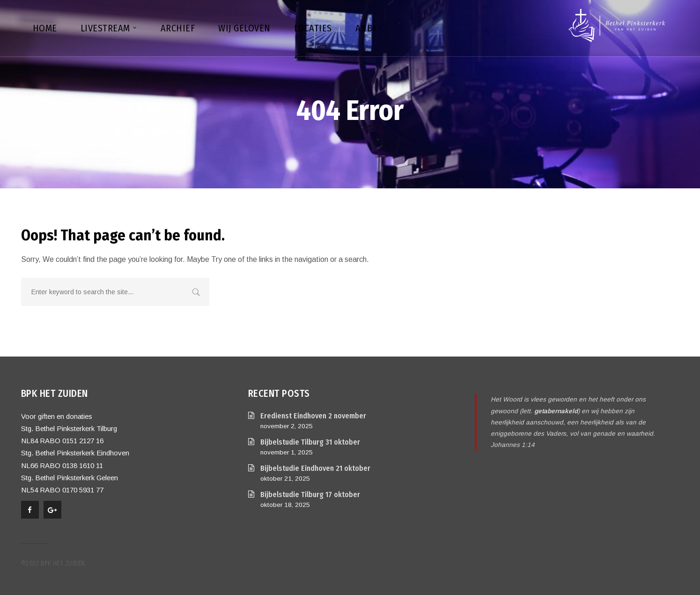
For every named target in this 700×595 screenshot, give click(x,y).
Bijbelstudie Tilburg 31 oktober (310, 442)
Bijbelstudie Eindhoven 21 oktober (315, 468)
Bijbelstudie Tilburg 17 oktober (310, 495)
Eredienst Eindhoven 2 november (313, 416)
